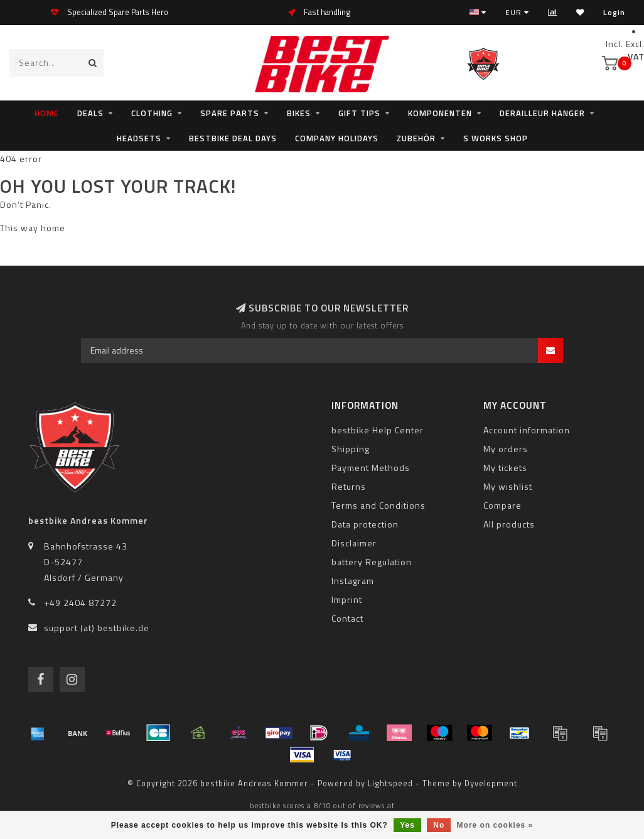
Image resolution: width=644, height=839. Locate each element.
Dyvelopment (491, 783)
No (439, 825)
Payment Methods (371, 468)
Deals (90, 113)
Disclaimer (354, 543)
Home (47, 113)
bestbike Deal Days (233, 138)
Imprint (347, 599)
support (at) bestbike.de (97, 628)
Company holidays (337, 138)
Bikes (299, 113)
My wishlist (508, 486)
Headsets (139, 138)
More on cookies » (495, 825)
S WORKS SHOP (496, 138)
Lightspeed (390, 783)
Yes (407, 825)
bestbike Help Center (378, 430)
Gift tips (359, 113)
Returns (349, 486)
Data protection (365, 524)
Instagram (353, 581)
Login (614, 12)
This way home (33, 228)
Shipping (351, 449)
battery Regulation (372, 562)
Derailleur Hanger (542, 113)
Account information (527, 430)
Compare (502, 505)
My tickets (505, 468)
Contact (347, 618)
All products (509, 524)
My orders (506, 449)
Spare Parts (230, 113)
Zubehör (416, 138)
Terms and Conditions (378, 505)
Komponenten (440, 113)
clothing (152, 113)
